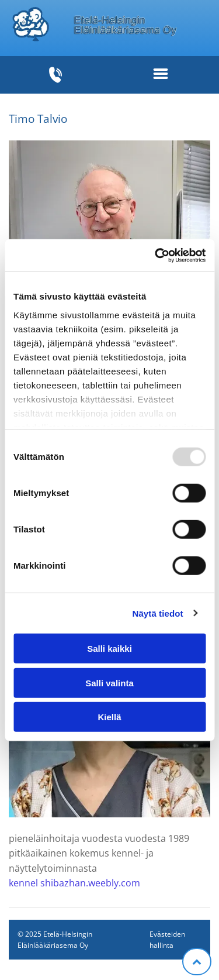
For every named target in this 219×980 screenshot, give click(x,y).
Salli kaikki (109, 649)
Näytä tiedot (158, 613)
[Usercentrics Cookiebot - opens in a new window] (156, 255)
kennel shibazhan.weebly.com (74, 883)
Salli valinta (109, 682)
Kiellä (109, 717)
